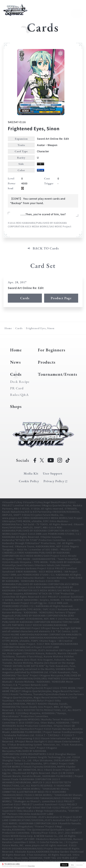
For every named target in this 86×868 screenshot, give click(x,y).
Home (8, 328)
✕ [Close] (84, 863)
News (15, 362)
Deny (72, 865)
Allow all (64, 865)
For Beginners (52, 350)
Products (47, 362)
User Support (53, 473)
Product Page (61, 298)
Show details (79, 865)
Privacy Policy (31, 866)
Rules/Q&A (19, 395)
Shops (16, 406)
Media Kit (31, 473)
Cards (25, 298)
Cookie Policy (29, 481)
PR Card (17, 388)
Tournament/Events (57, 374)
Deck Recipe (20, 382)
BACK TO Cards (46, 248)
